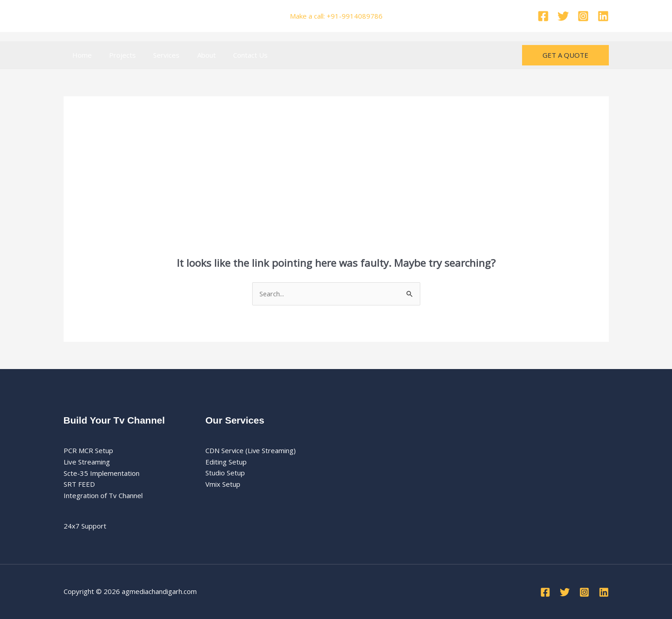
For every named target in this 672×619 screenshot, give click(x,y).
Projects (117, 55)
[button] (565, 55)
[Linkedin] (603, 16)
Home (80, 55)
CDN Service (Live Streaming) (251, 450)
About (193, 55)
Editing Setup (226, 462)
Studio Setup (225, 473)
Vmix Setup (223, 484)
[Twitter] (563, 16)
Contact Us (234, 55)
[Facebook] (543, 16)
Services (157, 55)
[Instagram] (583, 16)
